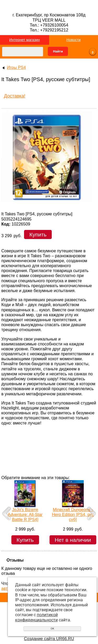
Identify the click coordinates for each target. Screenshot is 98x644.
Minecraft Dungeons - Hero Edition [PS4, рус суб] (73, 515)
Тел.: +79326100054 (49, 25)
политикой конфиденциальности (36, 617)
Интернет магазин (24, 40)
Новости (73, 40)
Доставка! (15, 96)
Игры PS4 (16, 67)
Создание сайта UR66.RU (49, 639)
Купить (38, 234)
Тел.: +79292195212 (49, 30)
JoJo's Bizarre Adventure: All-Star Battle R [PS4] (25, 515)
